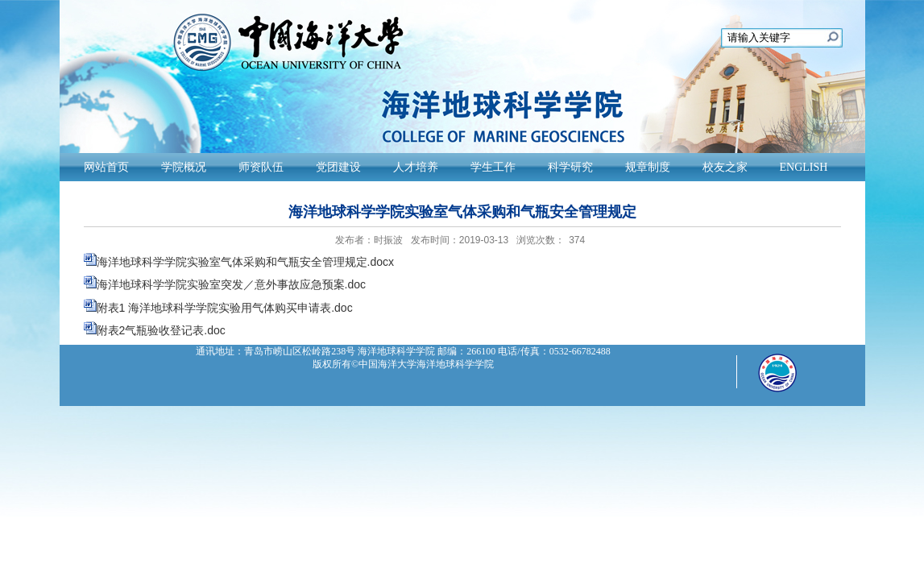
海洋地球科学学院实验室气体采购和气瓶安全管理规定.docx (245, 262)
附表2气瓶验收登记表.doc (161, 330)
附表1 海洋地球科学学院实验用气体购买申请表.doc (225, 308)
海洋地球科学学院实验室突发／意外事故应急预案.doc (231, 284)
